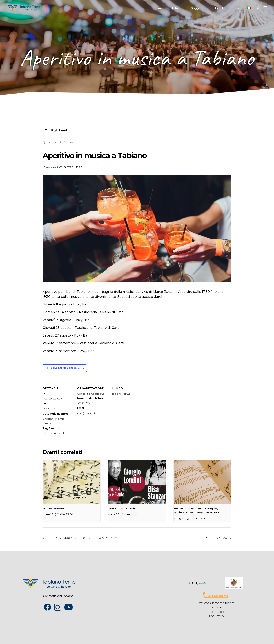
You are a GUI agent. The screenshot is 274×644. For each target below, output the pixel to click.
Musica (47, 423)
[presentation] (72, 482)
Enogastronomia (53, 419)
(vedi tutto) (131, 514)
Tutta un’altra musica (123, 509)
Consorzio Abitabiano (91, 394)
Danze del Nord (53, 509)
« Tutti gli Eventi (55, 130)
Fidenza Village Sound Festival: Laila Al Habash (82, 538)
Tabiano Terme (121, 394)
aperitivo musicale (54, 433)
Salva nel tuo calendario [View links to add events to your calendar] (65, 368)
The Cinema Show (214, 538)
